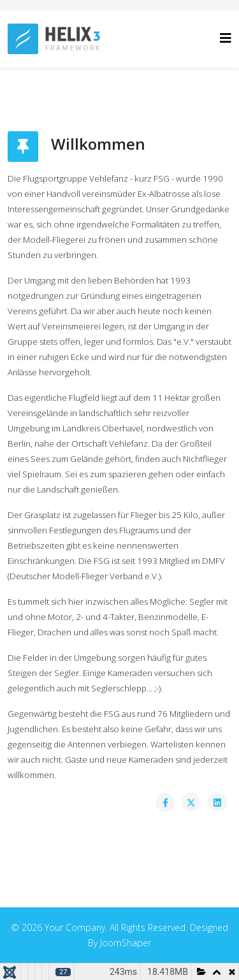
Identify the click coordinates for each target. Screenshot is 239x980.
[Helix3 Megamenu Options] (226, 38)
